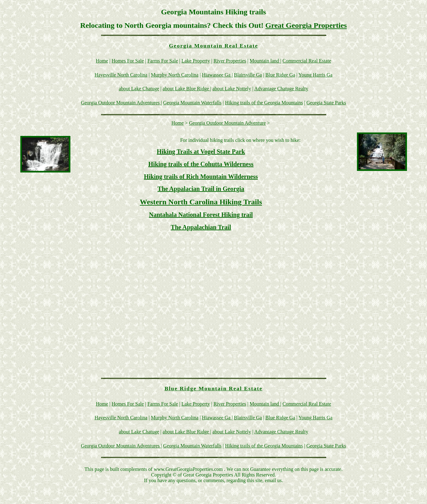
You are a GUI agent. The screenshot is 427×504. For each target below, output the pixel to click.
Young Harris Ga (315, 75)
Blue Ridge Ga (280, 75)
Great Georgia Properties (306, 25)
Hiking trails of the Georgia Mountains (264, 103)
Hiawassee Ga (217, 75)
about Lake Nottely (232, 89)
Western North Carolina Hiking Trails (201, 202)
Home (102, 61)
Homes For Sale (128, 61)
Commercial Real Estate (307, 61)
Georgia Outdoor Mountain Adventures (121, 103)
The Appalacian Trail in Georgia (201, 189)
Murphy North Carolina (175, 75)
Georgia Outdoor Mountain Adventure (227, 123)
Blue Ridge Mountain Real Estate (213, 388)
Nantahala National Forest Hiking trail (201, 215)
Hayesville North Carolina (121, 75)
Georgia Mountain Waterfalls (193, 103)
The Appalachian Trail (201, 227)
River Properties (230, 61)
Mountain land (265, 61)
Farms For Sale (163, 61)
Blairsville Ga (248, 75)
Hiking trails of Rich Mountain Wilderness (201, 177)
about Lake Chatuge (139, 89)
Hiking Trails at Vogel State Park (201, 152)
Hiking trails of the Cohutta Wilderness (201, 164)
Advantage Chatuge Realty (281, 89)
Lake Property (196, 61)
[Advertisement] (365, 270)
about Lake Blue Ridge (186, 89)
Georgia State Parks (326, 103)
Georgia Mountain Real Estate (213, 46)
